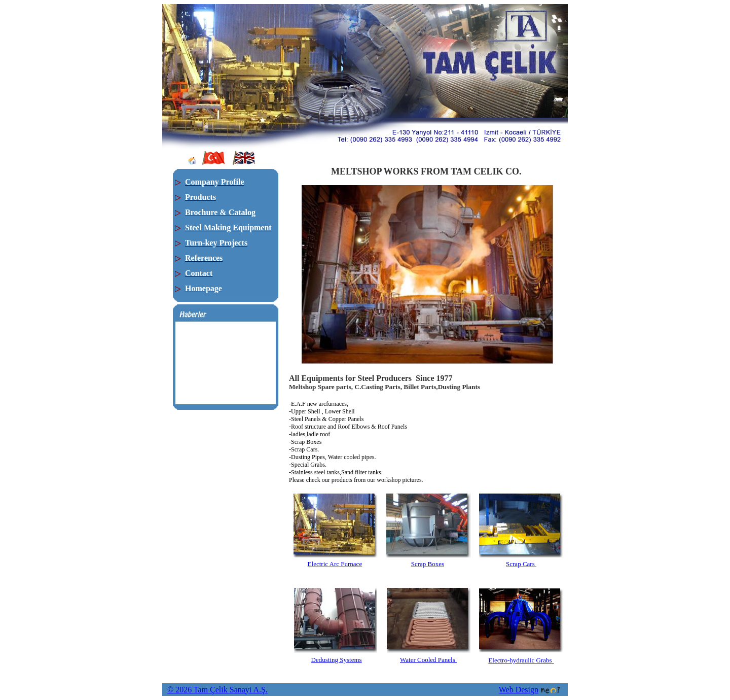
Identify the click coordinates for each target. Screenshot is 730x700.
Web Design (530, 690)
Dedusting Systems (337, 660)
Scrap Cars (521, 564)
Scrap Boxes (428, 564)
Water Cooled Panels (428, 660)
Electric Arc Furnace (335, 564)
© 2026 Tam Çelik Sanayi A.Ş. (217, 690)
